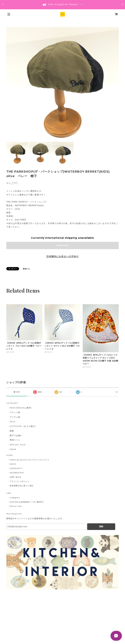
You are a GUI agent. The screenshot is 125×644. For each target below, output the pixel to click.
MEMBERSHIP (17, 473)
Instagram (15, 498)
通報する (26, 269)
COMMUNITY (16, 468)
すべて (17, 392)
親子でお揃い (16, 435)
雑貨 (12, 431)
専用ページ (15, 440)
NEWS (13, 464)
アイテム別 (15, 417)
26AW (13, 449)
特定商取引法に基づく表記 (22, 486)
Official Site (16, 506)
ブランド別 (15, 412)
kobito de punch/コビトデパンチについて (29, 460)
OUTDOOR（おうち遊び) (23, 426)
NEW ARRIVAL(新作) (21, 408)
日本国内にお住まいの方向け (62, 256)
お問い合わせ (16, 477)
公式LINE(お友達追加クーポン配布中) (27, 502)
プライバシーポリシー (20, 481)
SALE (13, 422)
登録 (101, 526)
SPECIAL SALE (18, 445)
